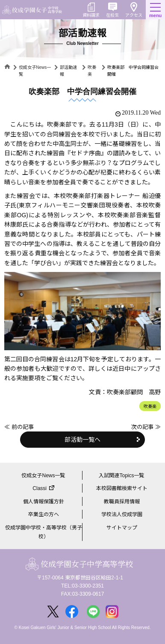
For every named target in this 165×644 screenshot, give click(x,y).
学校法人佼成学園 (122, 514)
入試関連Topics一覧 (121, 476)
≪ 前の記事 (19, 427)
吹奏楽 (150, 406)
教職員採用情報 (122, 502)
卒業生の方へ (44, 514)
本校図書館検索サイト (122, 488)
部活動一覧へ (82, 440)
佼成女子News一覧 (43, 476)
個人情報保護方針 (44, 502)
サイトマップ (122, 528)
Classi (40, 488)
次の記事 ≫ (146, 427)
